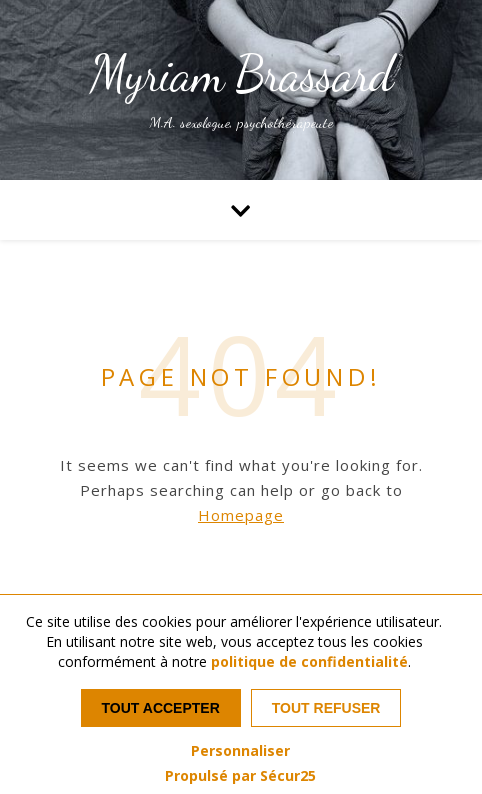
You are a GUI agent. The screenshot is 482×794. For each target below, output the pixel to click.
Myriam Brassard (241, 74)
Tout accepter (161, 708)
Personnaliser (240, 751)
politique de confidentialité (309, 661)
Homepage (241, 515)
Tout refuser (326, 708)
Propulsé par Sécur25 (240, 776)
